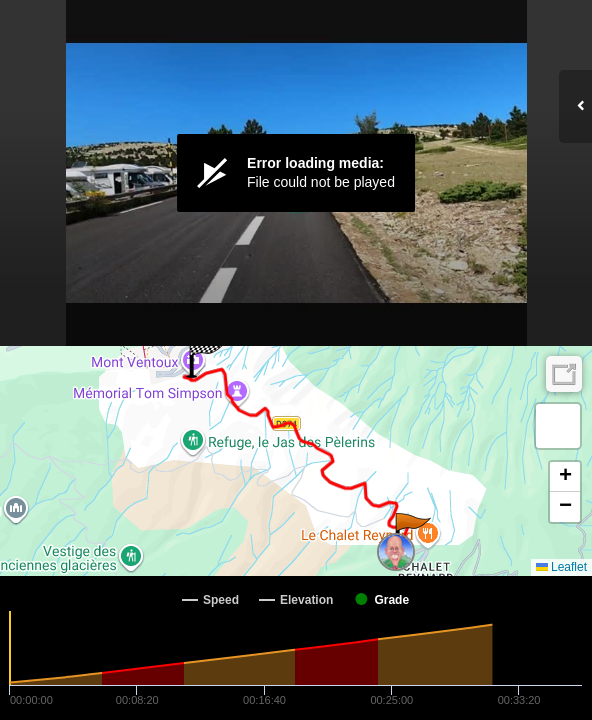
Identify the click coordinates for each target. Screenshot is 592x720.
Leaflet (561, 567)
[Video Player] (296, 173)
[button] (411, 533)
